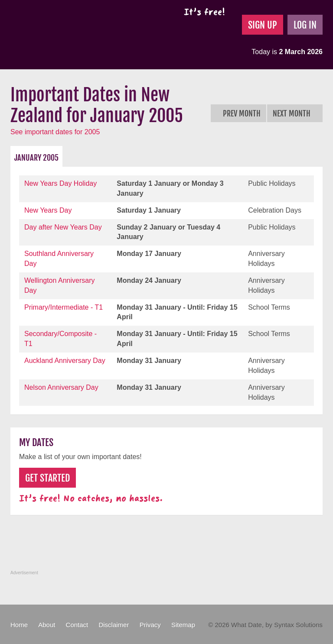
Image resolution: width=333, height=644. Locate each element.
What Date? (83, 35)
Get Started (47, 478)
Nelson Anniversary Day (61, 387)
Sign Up (263, 25)
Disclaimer (114, 625)
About (47, 625)
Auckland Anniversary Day (65, 361)
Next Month (295, 113)
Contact (77, 625)
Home (19, 625)
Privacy (150, 625)
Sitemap (183, 625)
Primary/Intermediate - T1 (64, 307)
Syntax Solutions (298, 625)
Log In (305, 25)
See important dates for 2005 (55, 132)
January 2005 (36, 158)
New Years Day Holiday (60, 183)
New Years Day (48, 210)
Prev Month (238, 113)
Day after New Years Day (63, 227)
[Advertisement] (168, 547)
